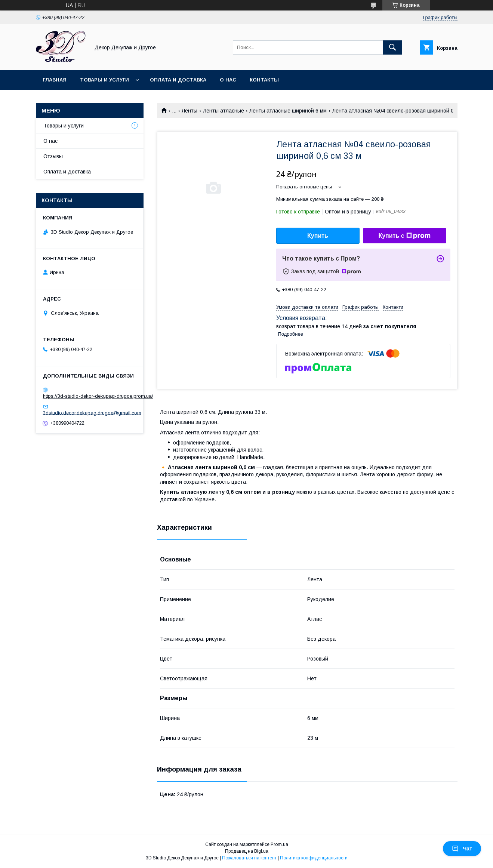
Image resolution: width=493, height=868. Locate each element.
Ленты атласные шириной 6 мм (288, 111)
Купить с (404, 236)
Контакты (264, 80)
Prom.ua (279, 844)
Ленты (190, 111)
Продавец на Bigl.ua (247, 851)
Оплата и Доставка (178, 80)
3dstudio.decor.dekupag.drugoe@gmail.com (92, 413)
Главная (55, 80)
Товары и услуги (104, 80)
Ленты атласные (224, 111)
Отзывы (53, 156)
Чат (462, 849)
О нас (228, 80)
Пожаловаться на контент (249, 858)
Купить (318, 236)
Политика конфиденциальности (314, 858)
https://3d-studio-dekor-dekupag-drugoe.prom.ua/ (98, 396)
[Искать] (392, 47)
